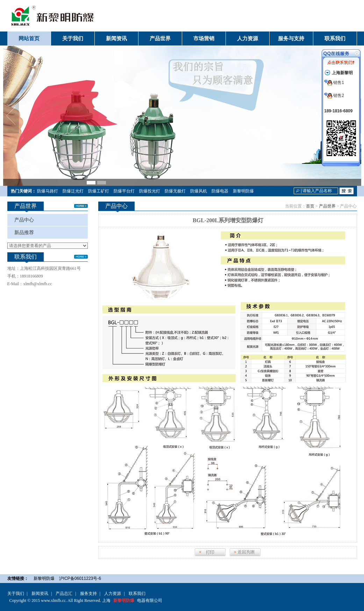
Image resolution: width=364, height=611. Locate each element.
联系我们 (137, 594)
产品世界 (327, 206)
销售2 (334, 96)
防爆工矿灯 (99, 191)
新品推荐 (24, 233)
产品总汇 (64, 594)
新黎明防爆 (243, 191)
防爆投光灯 (150, 191)
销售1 (334, 83)
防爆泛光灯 (73, 191)
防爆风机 (199, 191)
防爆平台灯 (124, 191)
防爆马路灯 (48, 191)
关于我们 (16, 594)
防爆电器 (220, 191)
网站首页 (29, 38)
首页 (310, 206)
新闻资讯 (40, 594)
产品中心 (24, 220)
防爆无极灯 (175, 191)
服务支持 (88, 594)
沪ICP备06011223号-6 (80, 578)
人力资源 (113, 594)
